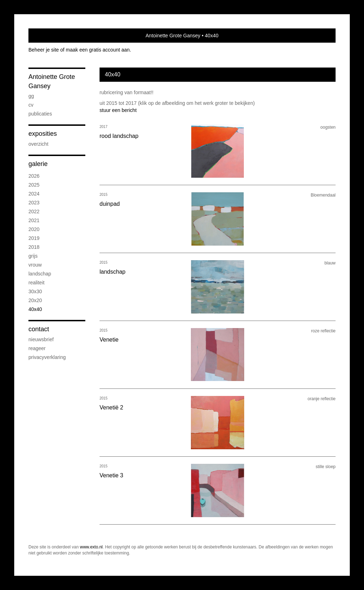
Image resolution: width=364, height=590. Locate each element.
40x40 (35, 309)
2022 (34, 211)
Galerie (38, 164)
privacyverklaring (47, 357)
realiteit (36, 283)
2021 (34, 220)
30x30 (35, 291)
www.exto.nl (91, 547)
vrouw (35, 265)
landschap (40, 274)
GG (31, 96)
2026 (34, 176)
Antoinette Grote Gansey (173, 36)
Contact (39, 329)
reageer (37, 348)
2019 (34, 238)
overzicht (38, 144)
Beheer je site (44, 50)
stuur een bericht (118, 110)
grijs (33, 256)
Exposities (43, 134)
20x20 (35, 300)
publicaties (40, 114)
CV (31, 105)
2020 (34, 229)
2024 (34, 194)
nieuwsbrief (41, 339)
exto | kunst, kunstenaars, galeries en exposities (49, 36)
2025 (34, 185)
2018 (34, 247)
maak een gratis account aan (98, 50)
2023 (34, 203)
